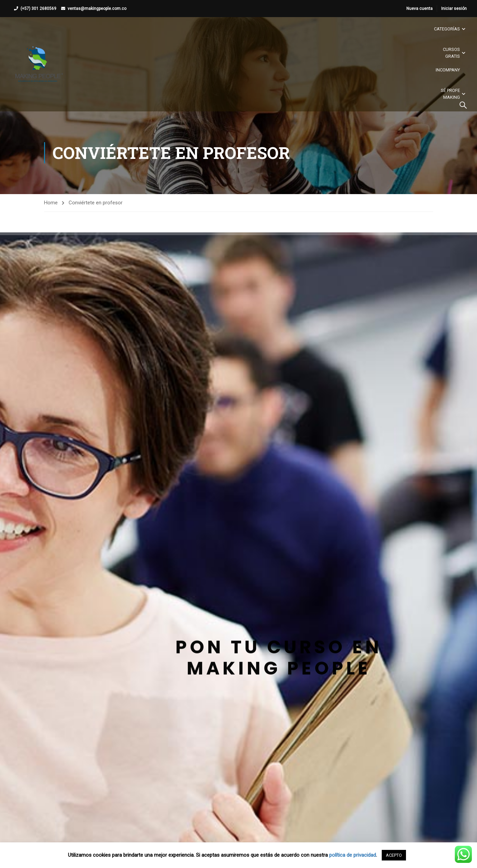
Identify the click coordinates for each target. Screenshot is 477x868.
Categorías (447, 29)
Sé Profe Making (450, 94)
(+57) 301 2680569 (38, 9)
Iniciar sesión (454, 9)
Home (51, 203)
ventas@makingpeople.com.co (97, 9)
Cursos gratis (451, 53)
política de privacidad (353, 855)
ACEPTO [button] (394, 855)
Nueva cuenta (419, 9)
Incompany (448, 70)
